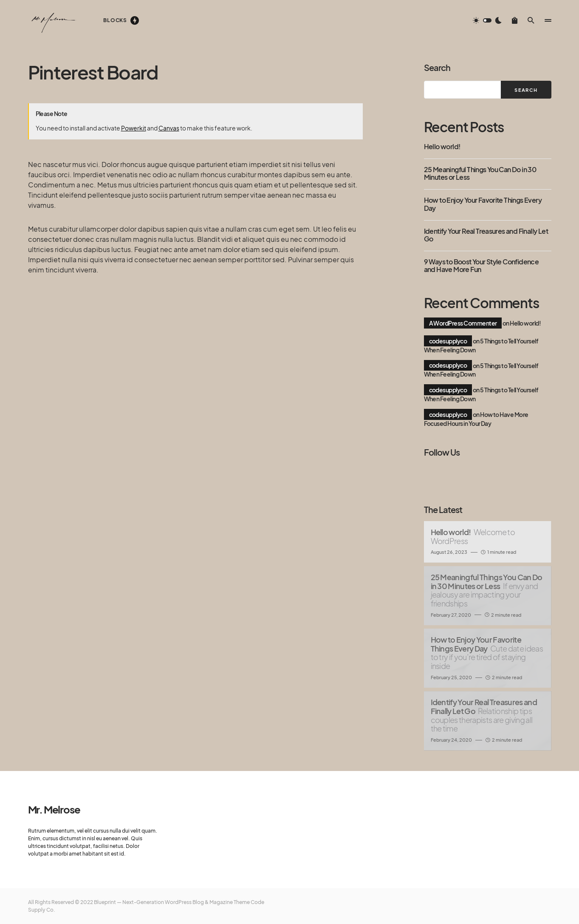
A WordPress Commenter (463, 323)
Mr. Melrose (54, 809)
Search (437, 67)
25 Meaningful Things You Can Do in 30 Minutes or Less (480, 174)
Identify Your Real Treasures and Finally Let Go (486, 235)
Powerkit (134, 128)
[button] (487, 20)
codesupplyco (448, 341)
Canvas (169, 128)
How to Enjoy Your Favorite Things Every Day (483, 204)
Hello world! (442, 147)
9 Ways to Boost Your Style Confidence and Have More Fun (482, 266)
